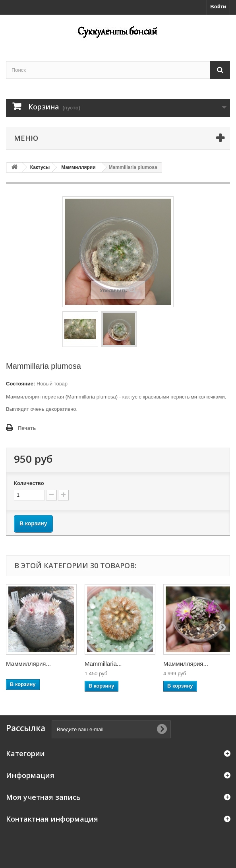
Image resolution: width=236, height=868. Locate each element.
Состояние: (20, 384)
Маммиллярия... (28, 664)
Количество (29, 483)
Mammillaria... (103, 664)
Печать (27, 428)
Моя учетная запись (43, 797)
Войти (218, 7)
